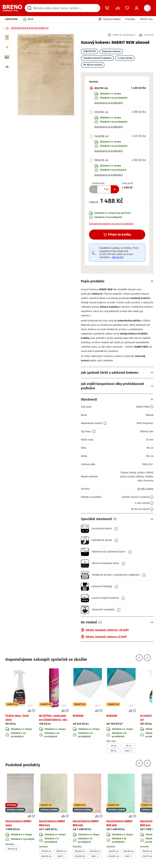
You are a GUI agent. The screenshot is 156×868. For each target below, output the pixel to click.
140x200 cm (46, 856)
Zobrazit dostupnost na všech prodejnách (111, 224)
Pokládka (130, 19)
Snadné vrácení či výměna (97, 58)
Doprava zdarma (111, 51)
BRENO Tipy (146, 19)
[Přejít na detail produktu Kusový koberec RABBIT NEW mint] (121, 816)
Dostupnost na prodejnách (108, 103)
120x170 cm (147, 856)
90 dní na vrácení (93, 65)
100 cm (114, 751)
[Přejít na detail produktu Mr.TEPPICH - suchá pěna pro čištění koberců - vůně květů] (54, 710)
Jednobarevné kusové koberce (30, 28)
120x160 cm (61, 851)
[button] (11, 19)
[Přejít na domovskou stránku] (12, 8)
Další (128, 751)
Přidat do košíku (117, 235)
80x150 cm (13, 849)
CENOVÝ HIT (90, 51)
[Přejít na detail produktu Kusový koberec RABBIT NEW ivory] (54, 816)
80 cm (129, 746)
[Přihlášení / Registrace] (137, 8)
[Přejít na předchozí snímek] (139, 658)
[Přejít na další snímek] (147, 658)
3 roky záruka (125, 58)
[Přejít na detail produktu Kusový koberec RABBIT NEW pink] (88, 816)
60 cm (114, 746)
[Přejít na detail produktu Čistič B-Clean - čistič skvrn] (20, 710)
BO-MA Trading (145, 489)
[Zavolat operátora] (108, 8)
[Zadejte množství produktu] (104, 189)
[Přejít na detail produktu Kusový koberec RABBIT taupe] (20, 816)
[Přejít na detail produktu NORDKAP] (88, 710)
